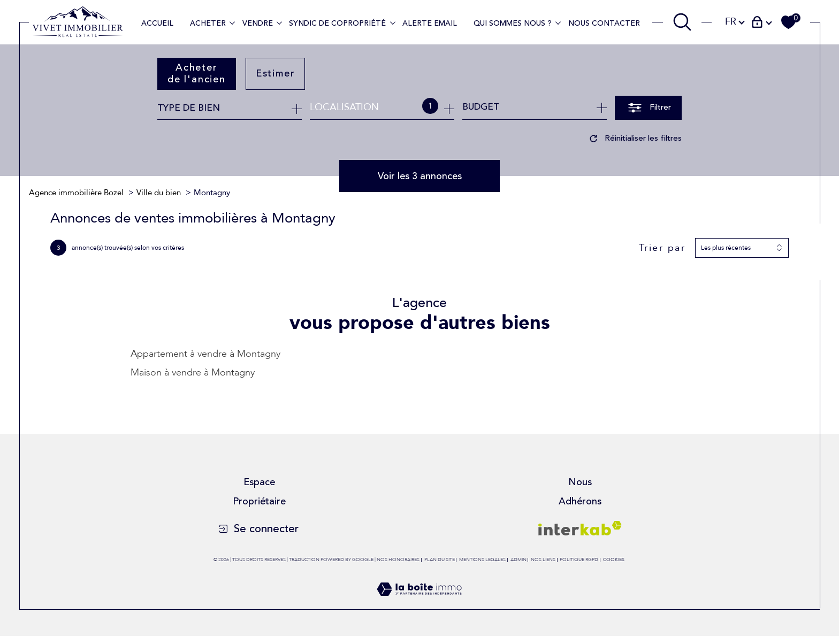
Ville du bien (159, 193)
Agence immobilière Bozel (76, 193)
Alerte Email (430, 24)
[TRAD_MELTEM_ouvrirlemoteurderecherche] (682, 22)
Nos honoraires (398, 559)
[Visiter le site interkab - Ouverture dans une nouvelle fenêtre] (580, 528)
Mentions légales (482, 559)
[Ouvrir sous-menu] (232, 22)
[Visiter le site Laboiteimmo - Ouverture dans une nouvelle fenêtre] (419, 603)
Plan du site (440, 559)
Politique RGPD (579, 559)
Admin (518, 559)
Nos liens (543, 559)
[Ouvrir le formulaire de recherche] (648, 108)
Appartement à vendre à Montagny (205, 354)
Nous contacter (604, 24)
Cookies (614, 559)
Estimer (276, 73)
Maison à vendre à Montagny (193, 373)
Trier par (662, 248)
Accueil (157, 24)
